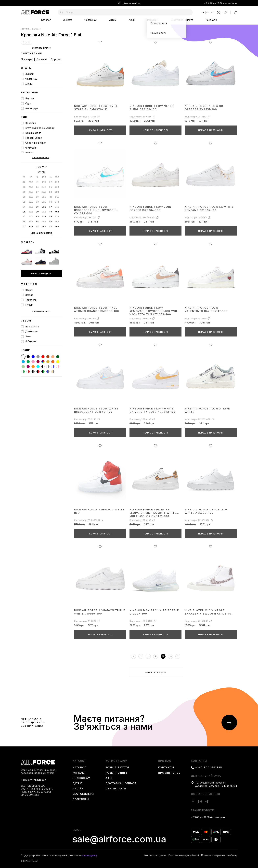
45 (37, 208)
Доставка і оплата (182, 20)
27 (37, 179)
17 (31, 164)
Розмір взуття (117, 768)
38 (24, 199)
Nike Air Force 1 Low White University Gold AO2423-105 (153, 410)
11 (156, 656)
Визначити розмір (41, 220)
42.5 (44, 203)
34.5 (57, 189)
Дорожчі (56, 59)
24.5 (44, 174)
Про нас (165, 761)
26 (24, 179)
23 (24, 174)
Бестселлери (83, 794)
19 (51, 164)
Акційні (79, 789)
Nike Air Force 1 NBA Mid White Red (99, 511)
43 (51, 203)
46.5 (57, 208)
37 (51, 194)
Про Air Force (169, 773)
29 (24, 184)
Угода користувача (155, 855)
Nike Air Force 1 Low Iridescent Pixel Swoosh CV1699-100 (95, 210)
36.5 (44, 194)
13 (171, 656)
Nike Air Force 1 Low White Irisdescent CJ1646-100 (96, 410)
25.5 (57, 174)
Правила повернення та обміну (219, 855)
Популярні (27, 59)
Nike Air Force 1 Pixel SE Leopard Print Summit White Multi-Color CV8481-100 (153, 513)
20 (24, 169)
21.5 (44, 169)
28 (51, 179)
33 (37, 189)
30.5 (44, 184)
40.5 (57, 199)
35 (24, 194)
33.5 (44, 189)
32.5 (31, 189)
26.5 (31, 179)
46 (51, 208)
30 (37, 184)
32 (24, 189)
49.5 (57, 213)
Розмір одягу (117, 773)
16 (24, 164)
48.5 (44, 213)
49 (51, 213)
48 (37, 213)
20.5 (31, 169)
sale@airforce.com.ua (119, 839)
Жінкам (68, 20)
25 (51, 174)
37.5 (57, 194)
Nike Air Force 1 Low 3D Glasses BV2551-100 (204, 108)
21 (37, 169)
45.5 (44, 208)
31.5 (57, 184)
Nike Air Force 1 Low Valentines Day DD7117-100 (206, 309)
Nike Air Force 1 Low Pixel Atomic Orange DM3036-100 (97, 309)
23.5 (31, 174)
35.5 (31, 194)
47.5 (31, 213)
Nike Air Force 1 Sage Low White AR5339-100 (206, 511)
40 (51, 199)
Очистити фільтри (42, 48)
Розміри (152, 20)
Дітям (113, 20)
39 (37, 199)
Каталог (46, 20)
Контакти (211, 20)
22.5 (57, 169)
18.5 (44, 164)
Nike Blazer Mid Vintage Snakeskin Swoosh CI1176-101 (209, 612)
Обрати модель (41, 260)
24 (37, 174)
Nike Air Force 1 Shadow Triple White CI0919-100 (100, 612)
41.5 (31, 203)
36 (37, 194)
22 (51, 169)
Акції (132, 20)
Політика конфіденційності (184, 855)
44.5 (31, 208)
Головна (25, 29)
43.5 (57, 203)
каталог (79, 761)
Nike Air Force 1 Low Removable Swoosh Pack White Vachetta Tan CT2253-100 (155, 311)
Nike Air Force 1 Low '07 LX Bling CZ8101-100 (152, 108)
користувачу (116, 761)
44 (24, 208)
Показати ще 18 (156, 672)
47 (24, 213)
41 (24, 203)
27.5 (44, 179)
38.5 (31, 199)
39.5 (44, 199)
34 (51, 189)
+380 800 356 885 (209, 768)
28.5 (57, 179)
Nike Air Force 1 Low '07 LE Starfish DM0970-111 (96, 108)
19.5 (57, 164)
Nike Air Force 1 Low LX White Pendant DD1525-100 (209, 208)
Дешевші (42, 59)
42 (37, 203)
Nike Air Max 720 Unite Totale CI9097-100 (154, 612)
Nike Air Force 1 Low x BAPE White (207, 410)
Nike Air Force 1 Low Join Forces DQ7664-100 (150, 208)
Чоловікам (90, 20)
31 (51, 184)
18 (37, 164)
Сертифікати (116, 789)
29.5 (31, 184)
